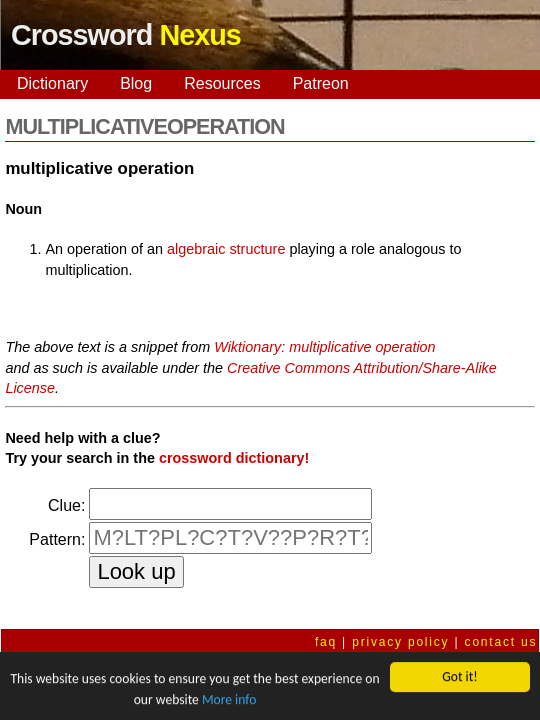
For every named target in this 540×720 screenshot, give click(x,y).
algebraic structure (226, 249)
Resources (222, 83)
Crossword (126, 35)
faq (326, 642)
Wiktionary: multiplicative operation (324, 347)
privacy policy (400, 642)
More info (229, 699)
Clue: (66, 505)
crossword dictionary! (234, 458)
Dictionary (52, 83)
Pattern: (57, 539)
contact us (501, 642)
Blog (136, 83)
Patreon (321, 83)
